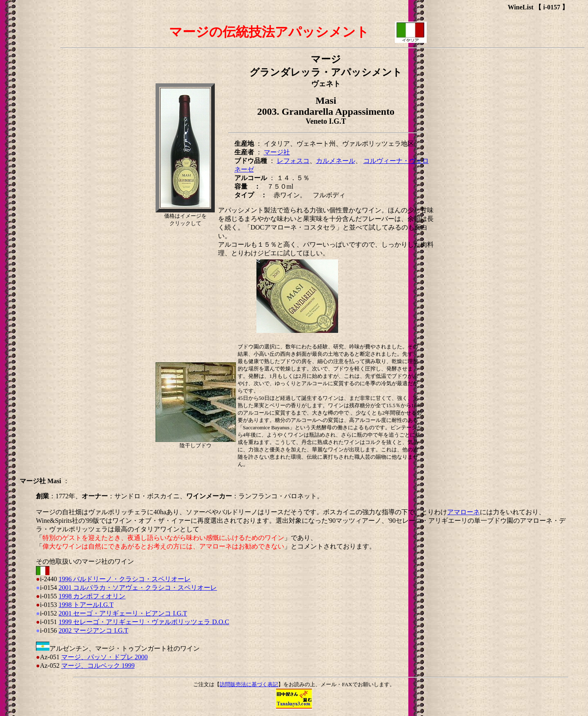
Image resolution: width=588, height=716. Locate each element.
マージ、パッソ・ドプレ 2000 (105, 657)
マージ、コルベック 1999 (98, 666)
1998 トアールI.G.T (86, 605)
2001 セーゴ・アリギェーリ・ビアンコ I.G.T (123, 613)
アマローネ (463, 512)
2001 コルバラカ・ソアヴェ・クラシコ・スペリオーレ (138, 588)
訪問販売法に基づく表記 (249, 684)
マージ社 (277, 152)
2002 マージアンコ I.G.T (93, 630)
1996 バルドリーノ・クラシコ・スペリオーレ (125, 579)
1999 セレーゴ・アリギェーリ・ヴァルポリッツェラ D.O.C (144, 622)
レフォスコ (293, 161)
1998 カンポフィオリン (92, 596)
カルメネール (336, 161)
